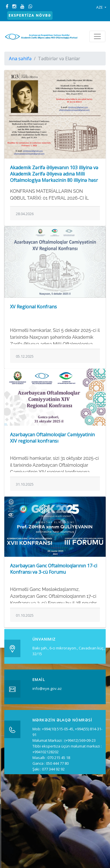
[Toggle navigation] (97, 36)
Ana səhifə (20, 59)
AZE (100, 7)
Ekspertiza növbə (30, 15)
